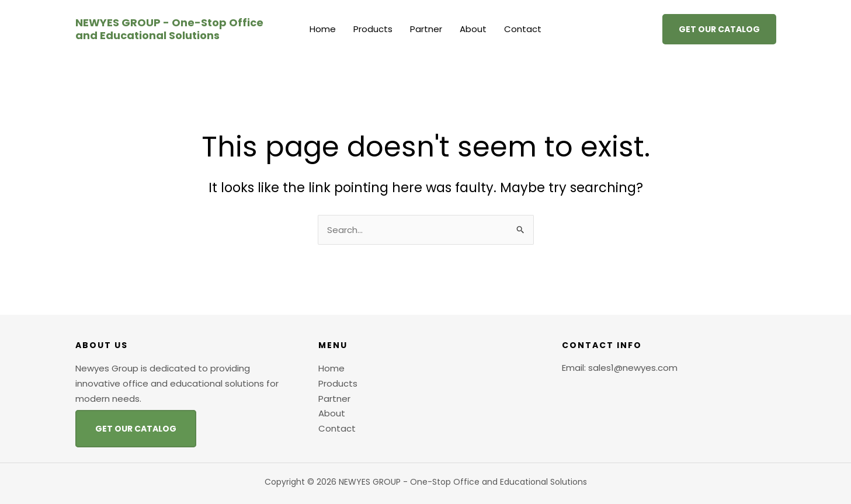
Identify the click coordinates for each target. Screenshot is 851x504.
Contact (523, 29)
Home (323, 29)
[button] (719, 29)
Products (373, 29)
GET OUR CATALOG (136, 429)
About (473, 29)
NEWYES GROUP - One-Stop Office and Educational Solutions (169, 29)
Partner (426, 29)
